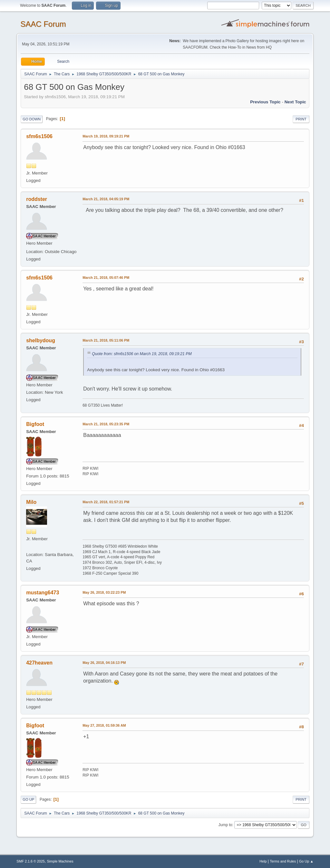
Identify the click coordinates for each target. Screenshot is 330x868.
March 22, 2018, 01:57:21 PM (106, 502)
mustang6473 (43, 593)
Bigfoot (35, 424)
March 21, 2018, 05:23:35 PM (106, 424)
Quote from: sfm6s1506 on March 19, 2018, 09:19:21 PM (142, 354)
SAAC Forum (43, 24)
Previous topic (265, 102)
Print (301, 119)
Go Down (32, 119)
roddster (37, 199)
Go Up (28, 799)
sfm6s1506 (39, 136)
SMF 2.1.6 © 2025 (31, 861)
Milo (31, 502)
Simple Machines (60, 861)
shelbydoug (41, 340)
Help (263, 861)
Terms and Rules (283, 861)
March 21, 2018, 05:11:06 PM (106, 340)
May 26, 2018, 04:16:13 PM (104, 663)
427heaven (39, 663)
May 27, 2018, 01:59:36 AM (104, 725)
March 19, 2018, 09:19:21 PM (106, 136)
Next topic (295, 102)
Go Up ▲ (306, 861)
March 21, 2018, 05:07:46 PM (106, 278)
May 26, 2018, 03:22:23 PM (104, 592)
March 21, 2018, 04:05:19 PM (106, 199)
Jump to (225, 825)
